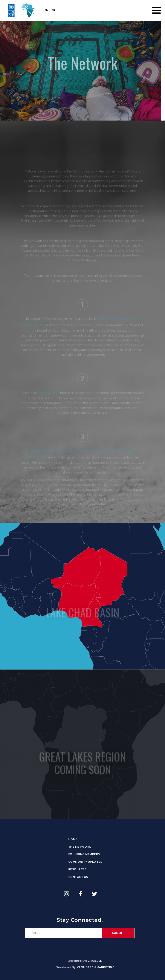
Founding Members (84, 854)
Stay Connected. (80, 920)
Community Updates (85, 862)
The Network (80, 847)
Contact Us (78, 877)
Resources (77, 869)
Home (73, 839)
